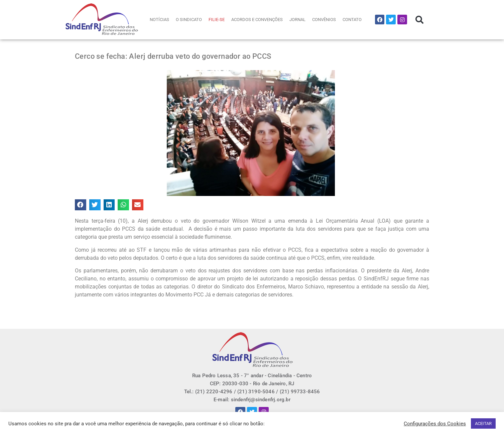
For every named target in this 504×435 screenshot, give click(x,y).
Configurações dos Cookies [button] (435, 424)
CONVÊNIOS (324, 20)
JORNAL (297, 20)
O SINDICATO (189, 20)
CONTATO (352, 20)
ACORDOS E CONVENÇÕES (257, 20)
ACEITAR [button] (483, 423)
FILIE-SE (217, 20)
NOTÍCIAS (159, 20)
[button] (419, 20)
